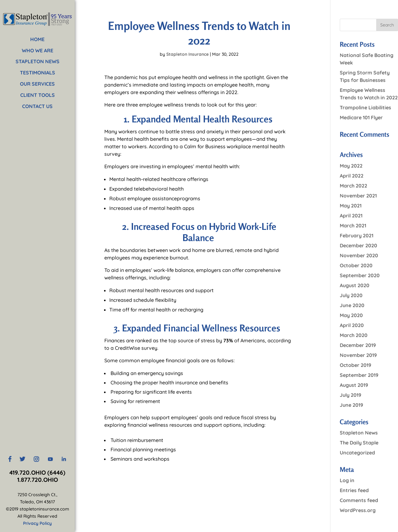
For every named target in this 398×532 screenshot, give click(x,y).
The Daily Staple (359, 443)
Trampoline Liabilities (365, 107)
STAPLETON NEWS (38, 61)
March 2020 (354, 335)
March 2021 (353, 226)
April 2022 (352, 176)
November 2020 (359, 255)
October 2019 (355, 365)
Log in (347, 480)
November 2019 (358, 355)
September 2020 (360, 275)
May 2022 (351, 166)
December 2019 (358, 345)
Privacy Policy (37, 523)
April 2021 (351, 216)
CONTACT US (37, 106)
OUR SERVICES (37, 84)
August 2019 (354, 385)
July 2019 (351, 395)
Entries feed (354, 490)
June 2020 (352, 305)
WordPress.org (358, 510)
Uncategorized (357, 453)
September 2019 (359, 375)
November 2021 (358, 196)
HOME (37, 39)
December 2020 (358, 245)
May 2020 (351, 315)
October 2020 (356, 265)
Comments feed (359, 500)
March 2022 (353, 186)
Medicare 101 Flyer (361, 117)
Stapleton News (359, 433)
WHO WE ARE (38, 50)
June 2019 (351, 405)
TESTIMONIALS (38, 73)
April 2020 (352, 325)
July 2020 (351, 295)
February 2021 (357, 235)
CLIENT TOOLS (38, 95)
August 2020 (355, 285)
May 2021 (351, 206)
